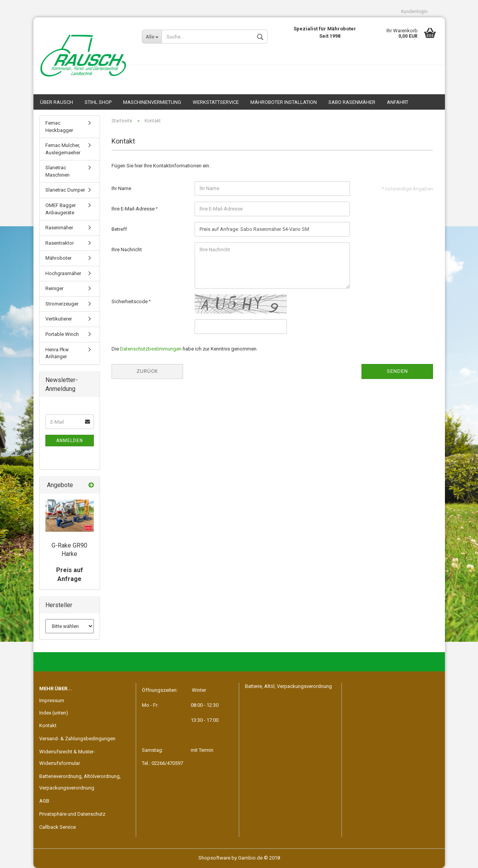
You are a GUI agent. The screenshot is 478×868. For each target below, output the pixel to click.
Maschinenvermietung (152, 102)
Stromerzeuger (62, 304)
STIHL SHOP (98, 102)
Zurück (147, 371)
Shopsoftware (214, 858)
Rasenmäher (59, 228)
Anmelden (70, 441)
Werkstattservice (216, 102)
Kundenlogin (414, 12)
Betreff (119, 229)
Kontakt (48, 725)
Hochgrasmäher (63, 273)
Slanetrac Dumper (65, 190)
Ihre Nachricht (127, 250)
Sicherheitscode (130, 301)
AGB (44, 801)
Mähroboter (58, 258)
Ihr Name (121, 188)
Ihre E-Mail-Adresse (134, 209)
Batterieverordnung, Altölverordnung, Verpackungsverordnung (80, 782)
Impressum (52, 700)
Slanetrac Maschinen (57, 171)
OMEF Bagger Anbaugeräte (61, 209)
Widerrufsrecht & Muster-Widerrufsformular (67, 757)
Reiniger (54, 288)
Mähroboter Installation (284, 102)
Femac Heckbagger (59, 127)
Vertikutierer (59, 319)
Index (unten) (54, 713)
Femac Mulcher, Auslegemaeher (63, 149)
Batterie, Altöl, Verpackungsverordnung (288, 686)
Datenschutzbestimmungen (151, 349)
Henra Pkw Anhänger (57, 353)
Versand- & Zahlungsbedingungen (77, 739)
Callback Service (57, 827)
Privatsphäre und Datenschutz (72, 814)
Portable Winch (62, 334)
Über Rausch (57, 102)
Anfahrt (398, 102)
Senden (397, 371)
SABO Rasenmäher (352, 102)
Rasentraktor (60, 243)
